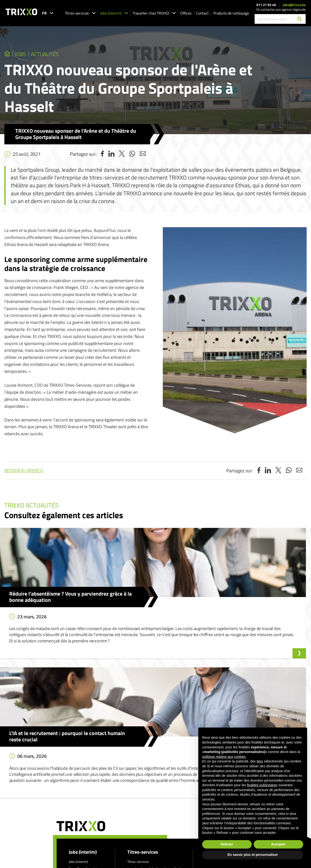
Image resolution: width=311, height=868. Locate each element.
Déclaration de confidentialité (164, 815)
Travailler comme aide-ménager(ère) (153, 776)
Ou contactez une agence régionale (281, 9)
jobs (30, 56)
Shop (131, 790)
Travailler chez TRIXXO (154, 13)
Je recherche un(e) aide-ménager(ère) (154, 763)
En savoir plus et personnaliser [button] (253, 855)
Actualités (68, 56)
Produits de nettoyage (231, 13)
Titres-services (80, 13)
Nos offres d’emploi (83, 763)
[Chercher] (300, 19)
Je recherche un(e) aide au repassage (153, 769)
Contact (202, 13)
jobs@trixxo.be (294, 5)
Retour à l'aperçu (24, 474)
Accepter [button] (278, 844)
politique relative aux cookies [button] (224, 757)
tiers (260, 761)
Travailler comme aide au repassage (153, 783)
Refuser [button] (227, 844)
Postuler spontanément (86, 769)
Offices (186, 13)
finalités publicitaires (262, 785)
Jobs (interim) (114, 13)
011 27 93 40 (266, 5)
